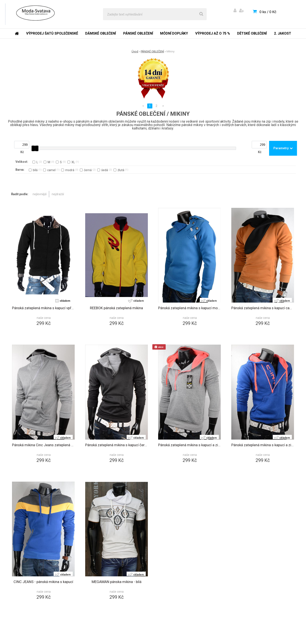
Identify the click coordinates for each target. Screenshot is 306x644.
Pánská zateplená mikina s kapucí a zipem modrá (263, 445)
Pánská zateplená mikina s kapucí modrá (190, 308)
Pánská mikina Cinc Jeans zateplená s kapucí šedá (43, 445)
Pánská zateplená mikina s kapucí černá (117, 445)
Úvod (135, 51)
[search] (201, 14)
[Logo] (35, 14)
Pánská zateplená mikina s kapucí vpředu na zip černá (43, 308)
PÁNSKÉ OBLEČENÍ (152, 51)
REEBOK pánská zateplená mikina (116, 308)
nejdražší (58, 194)
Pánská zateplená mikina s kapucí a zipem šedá (190, 445)
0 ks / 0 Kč (268, 12)
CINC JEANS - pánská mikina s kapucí (43, 582)
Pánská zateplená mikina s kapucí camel (263, 308)
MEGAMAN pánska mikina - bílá (117, 582)
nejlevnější (40, 194)
